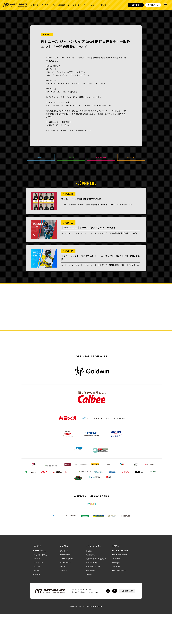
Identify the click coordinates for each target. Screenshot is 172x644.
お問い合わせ (105, 5)
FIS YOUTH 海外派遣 (67, 589)
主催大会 (71, 157)
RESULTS (131, 157)
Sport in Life (63, 601)
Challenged (116, 593)
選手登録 (136, 5)
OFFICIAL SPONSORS (92, 363)
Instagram (37, 605)
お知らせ (35, 5)
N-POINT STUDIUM (40, 581)
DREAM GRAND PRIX (120, 585)
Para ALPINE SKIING (119, 601)
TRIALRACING (117, 597)
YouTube (36, 601)
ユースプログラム (65, 593)
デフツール (37, 589)
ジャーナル (37, 597)
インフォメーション (40, 593)
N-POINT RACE (49, 5)
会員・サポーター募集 (93, 597)
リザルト (92, 5)
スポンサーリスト (92, 593)
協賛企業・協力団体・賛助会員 (96, 589)
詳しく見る (147, 324)
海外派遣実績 (90, 585)
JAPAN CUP (116, 589)
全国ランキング (79, 5)
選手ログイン (153, 5)
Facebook (89, 605)
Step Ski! (63, 597)
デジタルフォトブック (40, 585)
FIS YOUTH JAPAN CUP (120, 581)
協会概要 (89, 581)
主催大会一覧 (64, 5)
